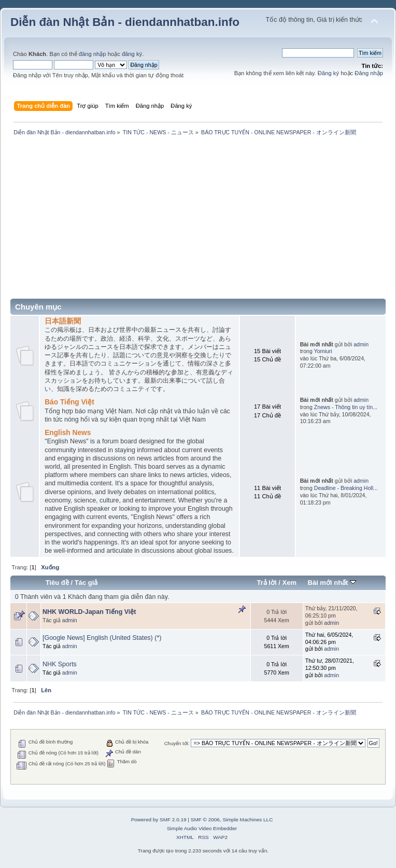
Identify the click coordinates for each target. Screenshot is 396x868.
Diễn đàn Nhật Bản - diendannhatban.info (125, 22)
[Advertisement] (198, 221)
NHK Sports (60, 664)
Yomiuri (323, 351)
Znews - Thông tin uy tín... (346, 407)
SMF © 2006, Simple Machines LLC (232, 820)
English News (68, 433)
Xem (289, 583)
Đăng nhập (369, 73)
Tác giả (86, 583)
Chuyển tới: (177, 743)
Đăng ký (328, 73)
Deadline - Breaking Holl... (346, 488)
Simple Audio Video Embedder (202, 828)
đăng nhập (93, 54)
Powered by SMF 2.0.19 (159, 820)
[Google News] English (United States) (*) (102, 638)
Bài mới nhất (332, 583)
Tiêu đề (57, 583)
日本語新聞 (63, 321)
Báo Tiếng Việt (69, 402)
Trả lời (266, 583)
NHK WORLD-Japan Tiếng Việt (89, 612)
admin (361, 344)
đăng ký (132, 54)
